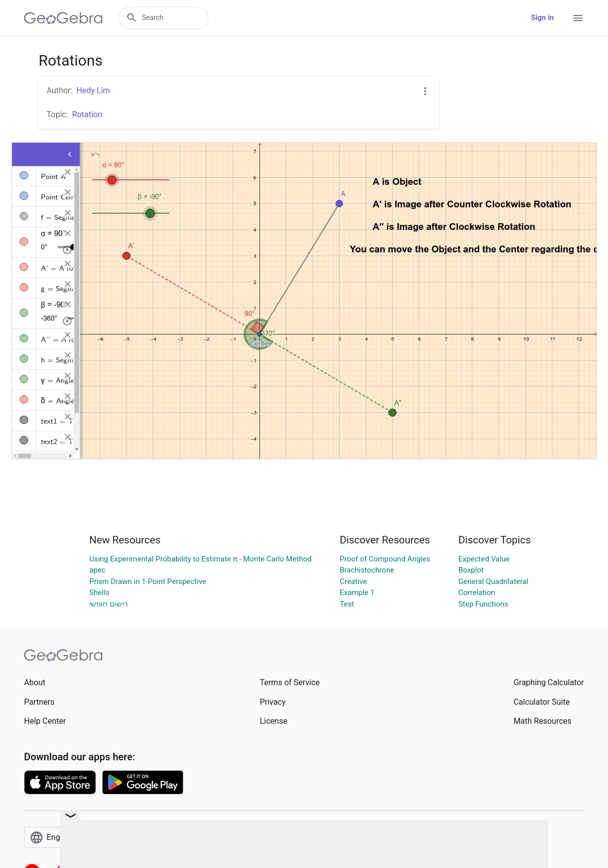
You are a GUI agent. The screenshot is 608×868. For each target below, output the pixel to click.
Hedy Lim (93, 90)
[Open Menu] (578, 18)
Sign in (542, 18)
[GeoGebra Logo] (63, 18)
